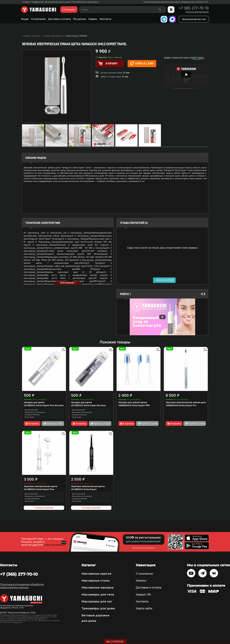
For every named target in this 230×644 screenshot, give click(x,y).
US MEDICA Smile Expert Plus (39, 489)
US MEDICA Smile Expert (84, 489)
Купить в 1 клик (142, 63)
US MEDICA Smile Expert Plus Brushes (44, 405)
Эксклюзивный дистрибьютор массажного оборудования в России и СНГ (176, 2)
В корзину (32, 424)
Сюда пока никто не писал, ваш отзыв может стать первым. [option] (162, 247)
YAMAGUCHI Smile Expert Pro (181, 405)
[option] (162, 317)
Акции (25, 19)
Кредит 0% (143, 595)
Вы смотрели (115, 642)
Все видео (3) (198, 59)
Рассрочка (80, 19)
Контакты (105, 19)
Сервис (93, 19)
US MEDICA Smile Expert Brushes (88, 405)
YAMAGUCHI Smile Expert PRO (134, 405)
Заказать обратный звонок (197, 12)
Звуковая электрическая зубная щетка (186, 402)
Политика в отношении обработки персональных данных (22, 586)
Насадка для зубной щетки (133, 402)
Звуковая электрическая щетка (41, 486)
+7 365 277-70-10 (194, 8)
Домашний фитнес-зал (194, 19)
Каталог (141, 581)
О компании (38, 19)
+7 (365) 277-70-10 (19, 574)
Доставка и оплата (59, 19)
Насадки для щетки (34, 402)
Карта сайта (144, 608)
